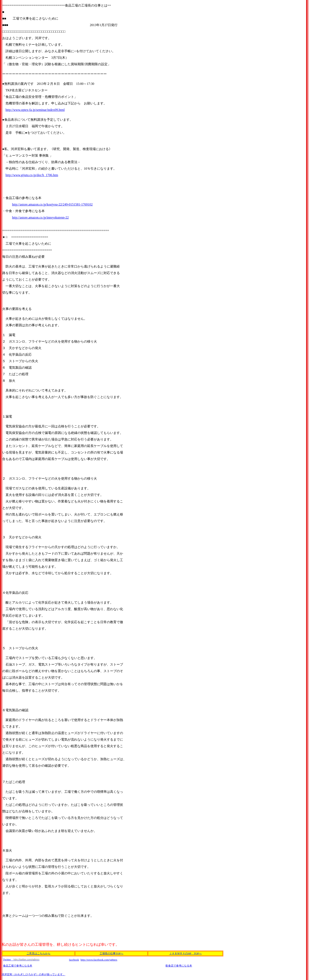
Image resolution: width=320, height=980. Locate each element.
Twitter (21, 960)
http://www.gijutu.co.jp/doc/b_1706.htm (32, 175)
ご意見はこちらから (38, 953)
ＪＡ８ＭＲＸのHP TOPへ (185, 953)
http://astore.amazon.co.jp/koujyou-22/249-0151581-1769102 (52, 204)
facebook (74, 960)
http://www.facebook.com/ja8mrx (99, 960)
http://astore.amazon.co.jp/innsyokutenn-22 (40, 217)
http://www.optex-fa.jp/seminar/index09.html (35, 110)
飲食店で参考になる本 (179, 966)
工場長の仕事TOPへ (111, 953)
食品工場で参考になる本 (18, 966)
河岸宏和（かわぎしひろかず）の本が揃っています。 (33, 974)
